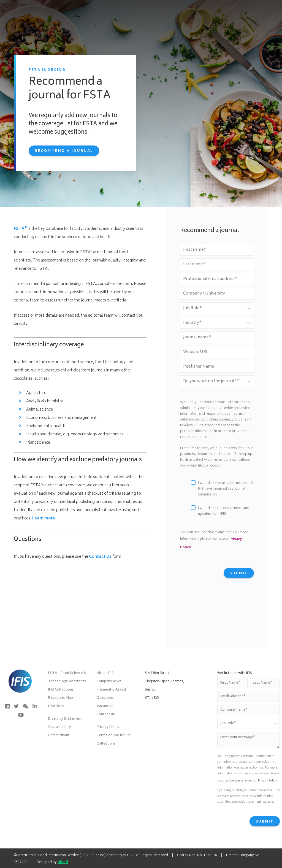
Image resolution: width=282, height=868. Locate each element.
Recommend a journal (64, 151)
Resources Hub (61, 698)
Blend (63, 862)
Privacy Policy (108, 727)
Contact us (106, 715)
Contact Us (100, 557)
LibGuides (56, 706)
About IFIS (105, 673)
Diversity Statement (65, 719)
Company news (109, 682)
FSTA (20, 229)
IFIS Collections (61, 690)
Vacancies (105, 706)
